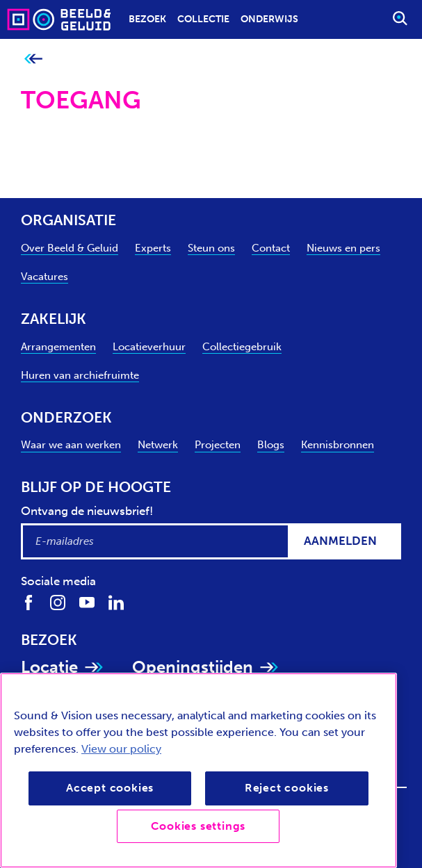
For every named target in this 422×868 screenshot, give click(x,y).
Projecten (218, 445)
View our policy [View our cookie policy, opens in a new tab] (121, 749)
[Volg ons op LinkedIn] (116, 603)
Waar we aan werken (71, 445)
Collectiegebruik (242, 347)
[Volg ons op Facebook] (29, 603)
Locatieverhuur (149, 347)
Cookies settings (198, 826)
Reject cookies (287, 788)
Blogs (271, 445)
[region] (198, 770)
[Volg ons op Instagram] (58, 603)
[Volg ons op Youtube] (87, 603)
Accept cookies (110, 788)
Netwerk (158, 445)
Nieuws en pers (343, 248)
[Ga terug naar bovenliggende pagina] (33, 59)
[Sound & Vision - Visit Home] (32, 19)
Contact (271, 248)
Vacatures (44, 277)
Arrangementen (58, 347)
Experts (153, 248)
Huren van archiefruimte (80, 375)
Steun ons (211, 248)
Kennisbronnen (338, 445)
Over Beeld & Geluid (70, 248)
